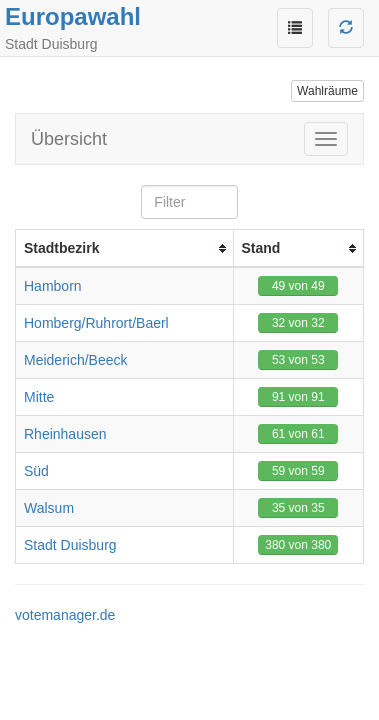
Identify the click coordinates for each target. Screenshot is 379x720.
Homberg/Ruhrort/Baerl (96, 323)
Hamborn (53, 286)
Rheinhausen (65, 434)
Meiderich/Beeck (76, 360)
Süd (36, 471)
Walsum (49, 508)
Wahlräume (327, 91)
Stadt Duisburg (70, 545)
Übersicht (69, 139)
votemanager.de (65, 615)
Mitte (39, 397)
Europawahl (73, 16)
